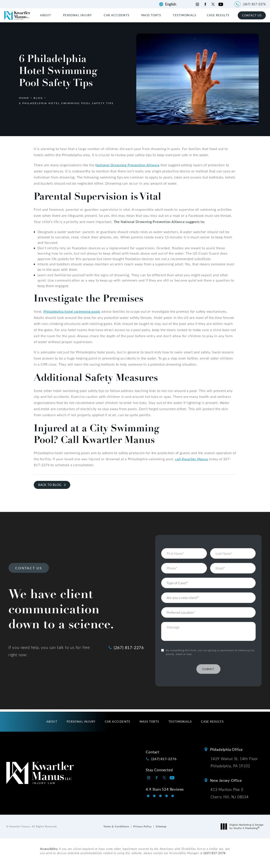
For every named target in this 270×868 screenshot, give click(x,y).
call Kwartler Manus (192, 459)
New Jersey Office (226, 780)
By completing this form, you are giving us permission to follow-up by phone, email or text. (210, 640)
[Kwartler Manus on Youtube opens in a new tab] (221, 4)
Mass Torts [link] (151, 15)
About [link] (46, 15)
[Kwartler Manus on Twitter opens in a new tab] (213, 4)
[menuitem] (46, 15)
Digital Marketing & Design (243, 826)
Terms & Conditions (116, 826)
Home (24, 98)
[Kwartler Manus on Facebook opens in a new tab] (205, 4)
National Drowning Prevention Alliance (127, 165)
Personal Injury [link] (78, 15)
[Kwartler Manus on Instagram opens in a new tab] (197, 4)
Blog (38, 98)
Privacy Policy (142, 826)
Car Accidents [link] (117, 15)
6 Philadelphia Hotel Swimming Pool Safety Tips (66, 103)
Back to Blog (50, 485)
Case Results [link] (218, 15)
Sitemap (161, 826)
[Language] (173, 4)
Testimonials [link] (184, 15)
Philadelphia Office (226, 749)
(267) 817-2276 (215, 853)
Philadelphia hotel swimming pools (72, 311)
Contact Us (252, 15)
